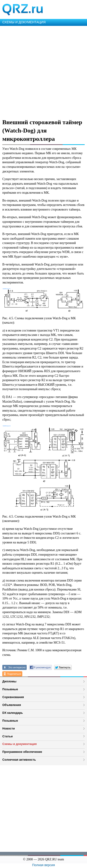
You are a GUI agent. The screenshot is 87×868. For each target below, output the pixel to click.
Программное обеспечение (22, 752)
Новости (9, 728)
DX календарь (13, 713)
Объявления (12, 705)
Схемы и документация (19, 744)
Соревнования (13, 697)
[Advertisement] (43, 71)
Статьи (8, 736)
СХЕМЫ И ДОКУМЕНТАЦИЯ (24, 22)
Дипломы (9, 681)
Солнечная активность (19, 760)
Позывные (10, 689)
